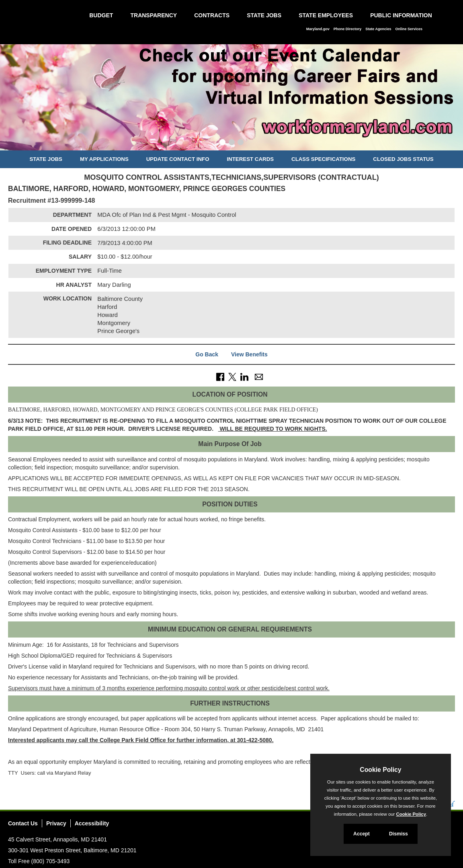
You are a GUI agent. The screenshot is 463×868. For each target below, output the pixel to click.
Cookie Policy (380, 770)
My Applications (104, 159)
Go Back (207, 354)
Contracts (212, 15)
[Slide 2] (232, 143)
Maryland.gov (318, 29)
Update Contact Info (178, 159)
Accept (362, 834)
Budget (101, 15)
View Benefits (249, 354)
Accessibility (92, 823)
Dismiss (398, 834)
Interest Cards (250, 159)
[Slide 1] (222, 143)
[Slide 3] (241, 143)
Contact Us (23, 823)
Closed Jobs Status (403, 159)
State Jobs (264, 15)
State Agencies (378, 29)
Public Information (401, 15)
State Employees (326, 15)
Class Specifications (323, 159)
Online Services (409, 29)
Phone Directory (348, 29)
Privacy (56, 823)
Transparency (154, 15)
